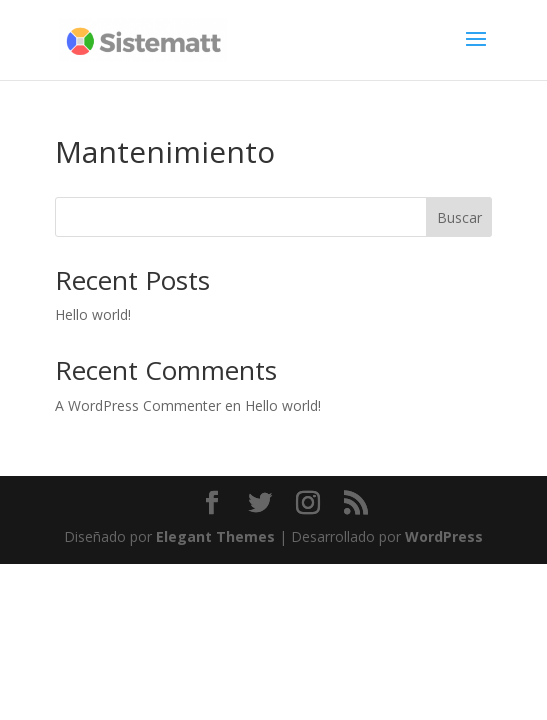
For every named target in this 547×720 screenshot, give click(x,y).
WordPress (444, 536)
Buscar (459, 217)
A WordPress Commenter (138, 405)
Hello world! (93, 314)
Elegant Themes (215, 536)
